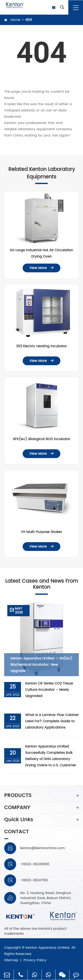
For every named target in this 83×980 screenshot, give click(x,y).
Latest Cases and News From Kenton (42, 584)
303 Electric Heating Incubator (41, 346)
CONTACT (17, 832)
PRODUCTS (41, 796)
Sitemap (11, 960)
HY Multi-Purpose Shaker (42, 532)
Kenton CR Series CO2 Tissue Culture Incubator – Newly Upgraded (49, 690)
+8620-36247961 (34, 880)
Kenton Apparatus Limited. (48, 948)
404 (29, 20)
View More (41, 268)
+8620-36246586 (35, 864)
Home (15, 20)
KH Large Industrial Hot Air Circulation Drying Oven (41, 253)
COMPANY (41, 808)
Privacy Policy (35, 960)
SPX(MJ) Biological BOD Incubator (41, 439)
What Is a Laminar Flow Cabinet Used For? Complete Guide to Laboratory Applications (52, 721)
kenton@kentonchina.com (43, 848)
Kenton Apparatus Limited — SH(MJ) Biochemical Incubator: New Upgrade (41, 665)
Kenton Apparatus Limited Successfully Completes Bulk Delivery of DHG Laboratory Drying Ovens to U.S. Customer (51, 756)
